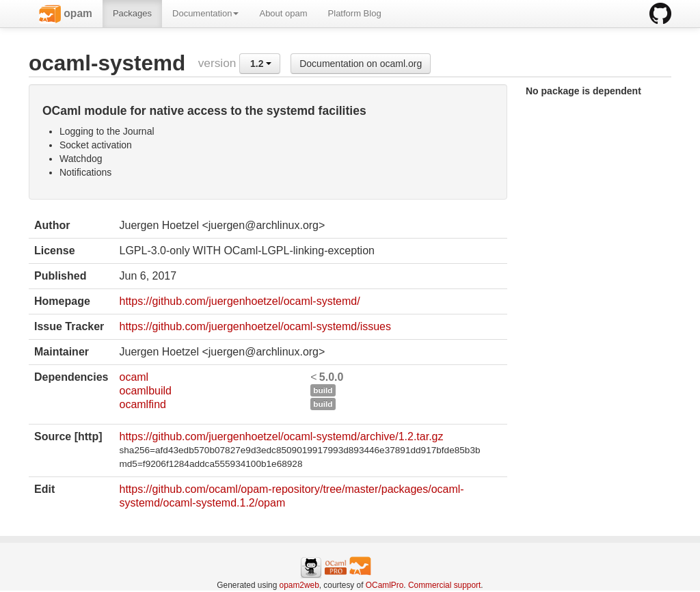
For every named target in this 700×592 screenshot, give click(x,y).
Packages (132, 13)
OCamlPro (385, 585)
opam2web (299, 585)
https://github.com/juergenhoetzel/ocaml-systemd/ (239, 301)
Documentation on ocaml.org (361, 64)
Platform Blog (355, 13)
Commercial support (444, 585)
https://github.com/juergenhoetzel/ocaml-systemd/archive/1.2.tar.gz (281, 436)
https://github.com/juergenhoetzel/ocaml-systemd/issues (255, 326)
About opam (283, 13)
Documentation (205, 13)
